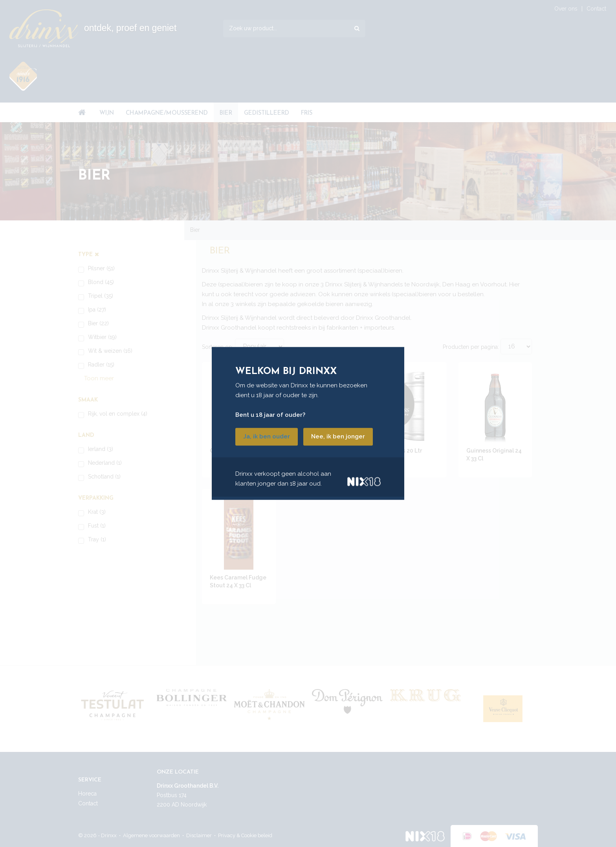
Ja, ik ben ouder (267, 437)
